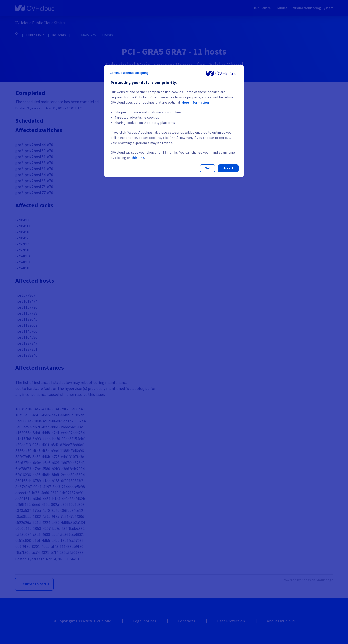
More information (195, 103)
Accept (228, 168)
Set (207, 168)
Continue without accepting (129, 73)
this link (138, 158)
